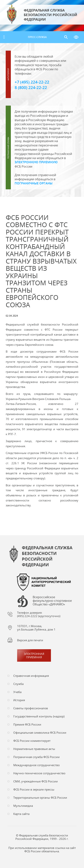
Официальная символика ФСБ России (40, 733)
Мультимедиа (23, 806)
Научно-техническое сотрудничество (39, 773)
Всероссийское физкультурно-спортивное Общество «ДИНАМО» (52, 601)
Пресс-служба (37, 37)
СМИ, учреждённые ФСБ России (36, 781)
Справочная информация (31, 676)
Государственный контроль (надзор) (39, 716)
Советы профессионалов (31, 708)
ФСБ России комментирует (32, 741)
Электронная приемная (34, 655)
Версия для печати (30, 640)
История (19, 700)
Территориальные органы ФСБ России (40, 798)
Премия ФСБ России (27, 724)
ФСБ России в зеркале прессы (34, 789)
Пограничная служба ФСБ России (36, 757)
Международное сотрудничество (36, 765)
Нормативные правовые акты (34, 749)
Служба (18, 684)
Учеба (17, 692)
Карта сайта (21, 814)
